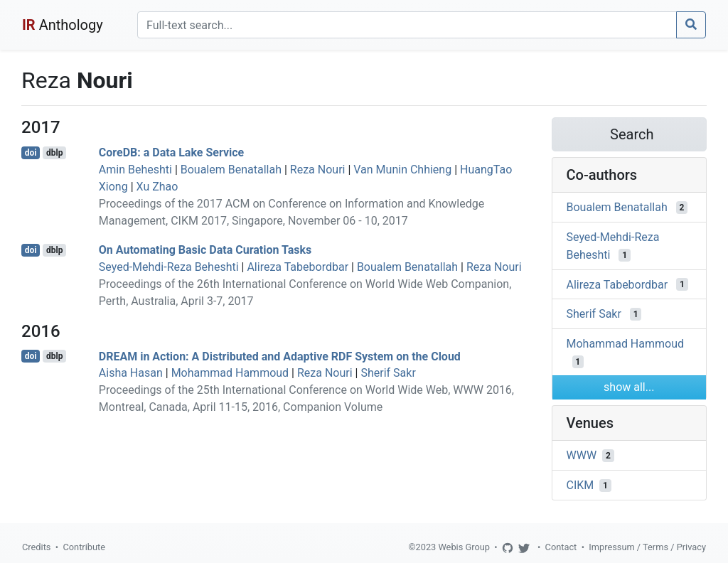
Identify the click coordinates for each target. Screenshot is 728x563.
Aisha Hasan (131, 373)
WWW (582, 455)
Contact (561, 547)
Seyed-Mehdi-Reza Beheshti (169, 267)
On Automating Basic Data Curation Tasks (205, 250)
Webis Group (464, 547)
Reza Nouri (318, 170)
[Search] (407, 25)
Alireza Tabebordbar (298, 267)
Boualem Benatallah (231, 170)
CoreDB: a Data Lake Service (171, 152)
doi (31, 153)
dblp (54, 153)
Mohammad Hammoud (230, 373)
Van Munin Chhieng (402, 170)
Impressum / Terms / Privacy (647, 547)
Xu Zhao (157, 187)
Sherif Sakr (388, 373)
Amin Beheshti (135, 170)
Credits (36, 547)
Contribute (84, 547)
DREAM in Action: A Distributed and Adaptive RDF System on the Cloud (280, 356)
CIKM (580, 485)
